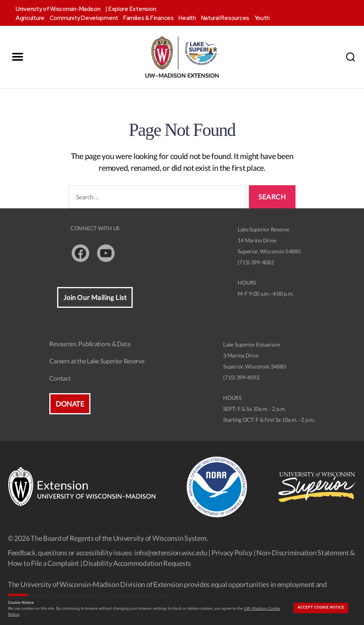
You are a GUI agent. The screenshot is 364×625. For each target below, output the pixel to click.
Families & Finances (149, 18)
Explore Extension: (133, 9)
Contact (60, 378)
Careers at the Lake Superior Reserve (97, 361)
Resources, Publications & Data (90, 344)
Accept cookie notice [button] (321, 607)
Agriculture (30, 18)
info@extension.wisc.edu (171, 553)
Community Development (84, 18)
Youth (262, 18)
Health (187, 18)
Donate (70, 404)
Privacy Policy (232, 553)
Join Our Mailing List (95, 297)
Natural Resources (225, 18)
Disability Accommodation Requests (137, 563)
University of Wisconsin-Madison (58, 9)
